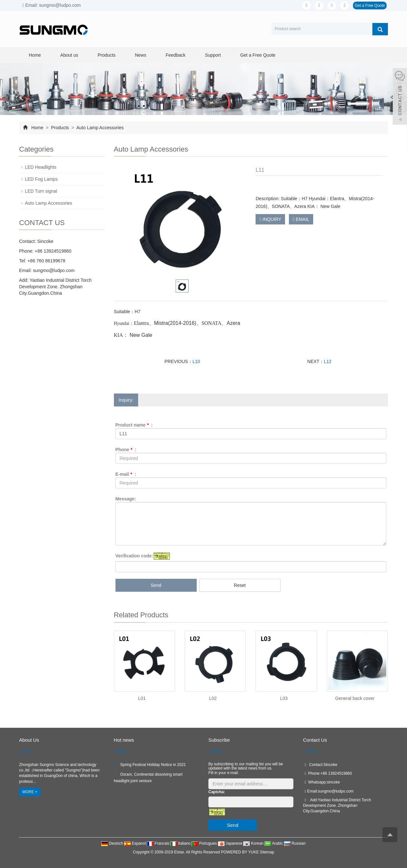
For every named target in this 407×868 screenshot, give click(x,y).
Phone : (126, 450)
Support (213, 55)
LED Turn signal (41, 191)
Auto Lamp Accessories (99, 128)
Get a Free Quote (370, 6)
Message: (126, 499)
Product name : (134, 425)
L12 (328, 361)
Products (107, 55)
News (141, 55)
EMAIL (301, 219)
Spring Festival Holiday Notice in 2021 (153, 765)
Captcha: (217, 792)
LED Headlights (41, 167)
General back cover (355, 698)
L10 (196, 361)
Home (35, 55)
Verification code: (134, 556)
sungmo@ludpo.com (53, 270)
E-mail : (126, 474)
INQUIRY (270, 219)
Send (156, 585)
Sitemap (267, 852)
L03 (284, 698)
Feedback (176, 55)
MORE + (30, 792)
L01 (142, 698)
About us (69, 55)
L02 (213, 698)
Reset (240, 585)
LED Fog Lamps (41, 179)
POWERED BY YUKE (240, 852)
